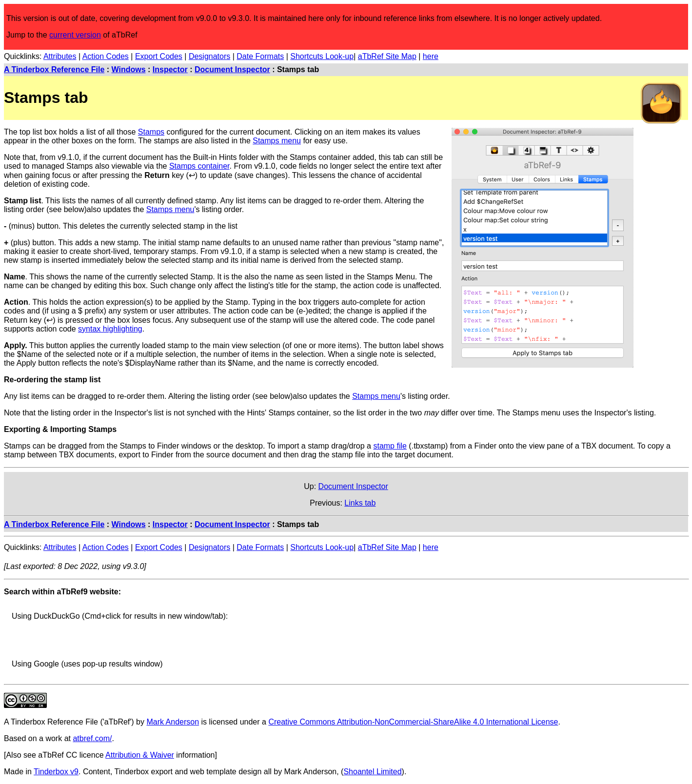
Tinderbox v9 (56, 772)
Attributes (60, 56)
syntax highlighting (110, 329)
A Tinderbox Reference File (54, 69)
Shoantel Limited (372, 772)
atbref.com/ (92, 738)
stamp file (390, 446)
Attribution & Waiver (140, 755)
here (431, 56)
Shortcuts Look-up (322, 56)
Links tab (360, 503)
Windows (129, 69)
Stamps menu (277, 141)
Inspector (170, 69)
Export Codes (159, 56)
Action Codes (106, 56)
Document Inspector (232, 69)
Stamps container (199, 166)
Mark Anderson (173, 722)
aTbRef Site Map (387, 56)
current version (75, 35)
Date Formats (260, 56)
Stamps (151, 132)
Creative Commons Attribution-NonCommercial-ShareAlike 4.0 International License (413, 722)
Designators (209, 56)
